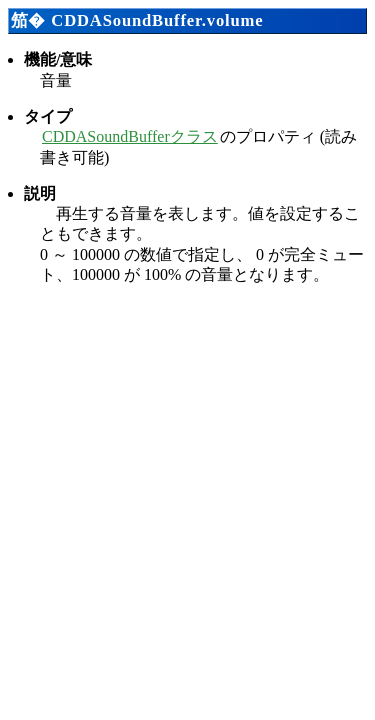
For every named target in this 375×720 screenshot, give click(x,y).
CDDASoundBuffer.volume (157, 20)
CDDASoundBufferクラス (130, 136)
